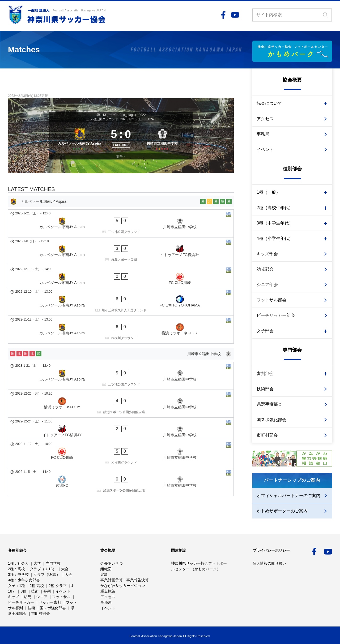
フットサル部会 (271, 300)
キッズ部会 (267, 254)
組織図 (106, 569)
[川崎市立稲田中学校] (164, 146)
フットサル (61, 597)
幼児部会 (265, 269)
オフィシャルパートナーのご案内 (288, 496)
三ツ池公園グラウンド (102, 119)
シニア (42, 597)
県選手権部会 (269, 404)
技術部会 (265, 389)
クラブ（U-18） (43, 569)
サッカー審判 (50, 602)
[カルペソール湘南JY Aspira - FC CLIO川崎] (121, 270)
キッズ (14, 597)
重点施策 (108, 591)
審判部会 (265, 373)
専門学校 (53, 563)
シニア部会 (267, 285)
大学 (37, 563)
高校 (21, 569)
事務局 (263, 134)
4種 (11, 580)
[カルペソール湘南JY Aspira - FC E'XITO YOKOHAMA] (121, 286)
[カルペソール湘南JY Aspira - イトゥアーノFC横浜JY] (121, 254)
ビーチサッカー (21, 602)
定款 (104, 574)
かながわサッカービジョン (123, 586)
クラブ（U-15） (47, 574)
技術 (35, 591)
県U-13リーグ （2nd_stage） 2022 (121, 115)
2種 (11, 569)
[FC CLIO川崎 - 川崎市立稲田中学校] (121, 391)
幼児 (28, 597)
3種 (11, 574)
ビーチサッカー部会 (276, 315)
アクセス (265, 119)
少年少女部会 (29, 580)
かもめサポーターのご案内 (282, 511)
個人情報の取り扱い (269, 563)
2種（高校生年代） (275, 208)
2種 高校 (37, 586)
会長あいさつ (112, 563)
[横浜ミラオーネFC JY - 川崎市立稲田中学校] (121, 359)
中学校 (23, 574)
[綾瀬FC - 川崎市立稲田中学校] (121, 408)
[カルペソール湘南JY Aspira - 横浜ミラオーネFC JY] (121, 304)
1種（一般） (268, 192)
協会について (269, 103)
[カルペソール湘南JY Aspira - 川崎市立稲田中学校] (121, 237)
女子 (12, 586)
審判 (47, 591)
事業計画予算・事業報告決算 (125, 580)
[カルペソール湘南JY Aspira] (78, 146)
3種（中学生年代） (275, 223)
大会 (65, 569)
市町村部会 (267, 435)
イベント (265, 150)
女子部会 (265, 331)
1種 (11, 563)
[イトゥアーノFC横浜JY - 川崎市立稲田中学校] (121, 375)
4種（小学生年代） (275, 238)
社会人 (23, 563)
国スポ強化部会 (271, 420)
